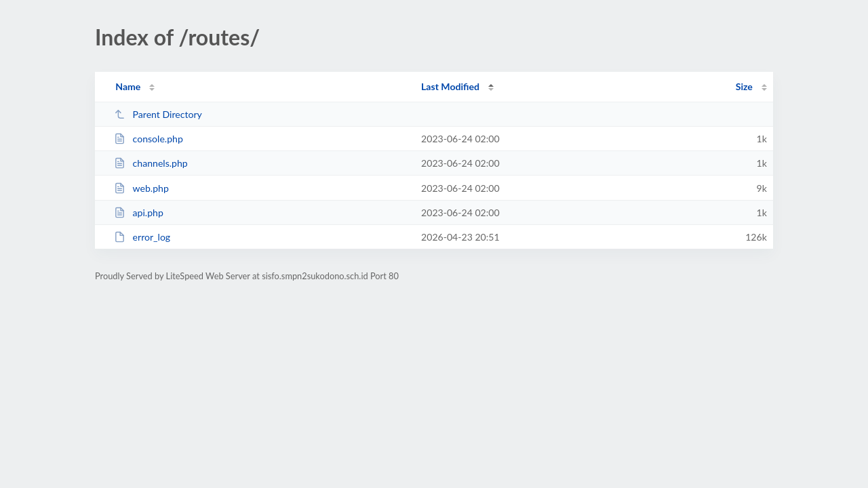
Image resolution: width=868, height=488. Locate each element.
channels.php (151, 163)
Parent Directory (158, 114)
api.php (139, 212)
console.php (149, 139)
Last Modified (450, 86)
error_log (142, 237)
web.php (141, 188)
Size (744, 86)
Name (128, 86)
